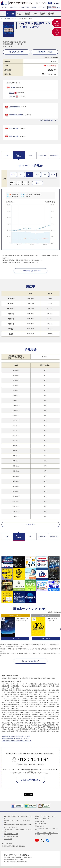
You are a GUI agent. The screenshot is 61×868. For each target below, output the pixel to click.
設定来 (53, 174)
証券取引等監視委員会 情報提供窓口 (14, 846)
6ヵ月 (13, 174)
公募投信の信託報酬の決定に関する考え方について (16, 741)
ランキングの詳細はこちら (31, 661)
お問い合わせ (14, 7)
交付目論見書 (14, 128)
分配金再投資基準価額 (31, 194)
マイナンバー (8, 844)
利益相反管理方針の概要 (11, 834)
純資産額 (13, 197)
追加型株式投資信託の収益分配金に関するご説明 (16, 736)
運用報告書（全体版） (17, 115)
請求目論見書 (14, 136)
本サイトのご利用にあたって (12, 827)
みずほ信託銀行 (42, 824)
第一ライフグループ (43, 819)
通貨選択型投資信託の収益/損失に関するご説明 (15, 739)
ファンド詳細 (15, 639)
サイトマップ (43, 7)
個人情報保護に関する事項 (12, 836)
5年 (37, 174)
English (56, 3)
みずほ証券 (41, 826)
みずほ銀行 (41, 821)
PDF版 (13, 87)
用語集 (34, 7)
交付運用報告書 (15, 107)
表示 (37, 183)
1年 (21, 174)
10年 (45, 174)
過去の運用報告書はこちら (49, 120)
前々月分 (12, 96)
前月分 (12, 93)
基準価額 (13, 194)
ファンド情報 (7, 19)
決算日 (26, 197)
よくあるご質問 (25, 7)
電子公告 (5, 7)
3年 (29, 174)
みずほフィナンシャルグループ (46, 816)
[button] (1, 629)
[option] (15, 627)
